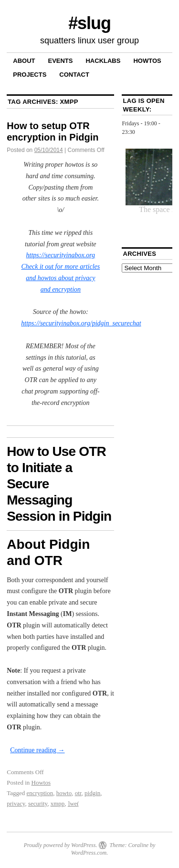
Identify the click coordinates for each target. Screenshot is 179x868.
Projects (30, 75)
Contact (74, 75)
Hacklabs (103, 61)
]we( (74, 803)
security (38, 803)
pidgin (92, 793)
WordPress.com (89, 853)
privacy (16, 803)
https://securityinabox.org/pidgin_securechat (81, 323)
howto (64, 793)
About (24, 61)
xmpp (58, 803)
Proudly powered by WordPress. (61, 845)
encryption (40, 793)
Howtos (147, 61)
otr (78, 793)
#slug (89, 23)
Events (60, 61)
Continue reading (37, 750)
